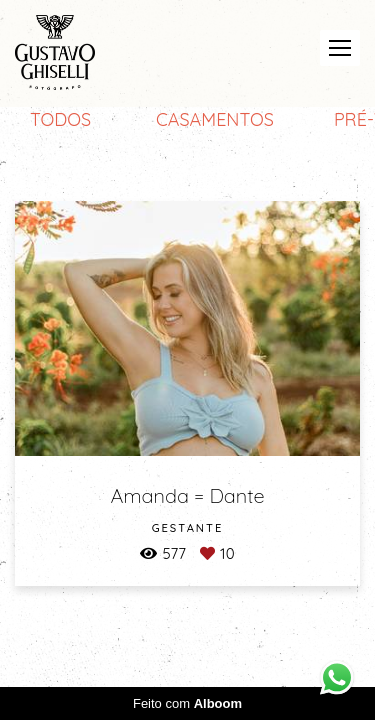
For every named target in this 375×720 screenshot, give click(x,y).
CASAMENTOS (215, 119)
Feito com (187, 703)
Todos (60, 119)
